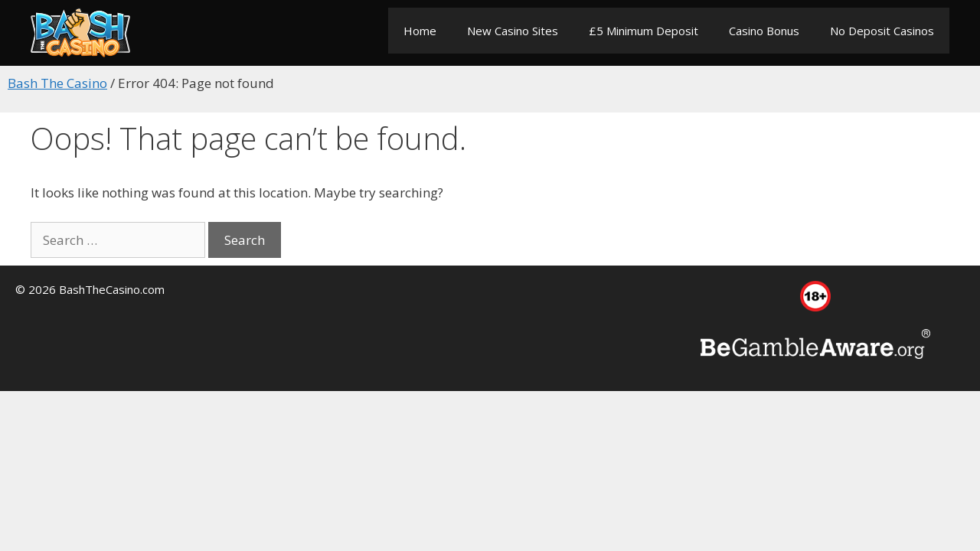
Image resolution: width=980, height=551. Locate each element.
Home (420, 31)
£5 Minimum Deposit (644, 31)
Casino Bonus (764, 31)
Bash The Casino (57, 83)
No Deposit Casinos (882, 31)
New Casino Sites (513, 31)
